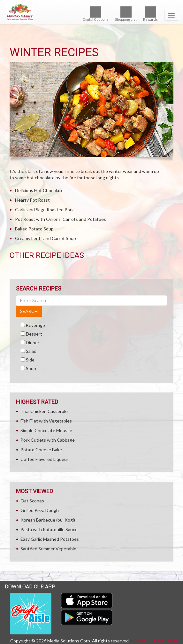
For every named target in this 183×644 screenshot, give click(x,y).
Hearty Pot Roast (32, 200)
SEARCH (29, 311)
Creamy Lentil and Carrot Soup (46, 238)
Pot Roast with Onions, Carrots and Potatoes (61, 219)
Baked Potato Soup (34, 229)
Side (30, 360)
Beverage (35, 325)
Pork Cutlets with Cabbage (48, 440)
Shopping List (126, 14)
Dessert (34, 334)
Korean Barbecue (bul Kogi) (48, 520)
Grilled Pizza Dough (40, 510)
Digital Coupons (96, 14)
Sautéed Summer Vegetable (48, 549)
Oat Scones (32, 501)
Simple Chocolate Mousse (46, 430)
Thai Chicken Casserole (44, 411)
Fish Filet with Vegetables (46, 421)
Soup (31, 368)
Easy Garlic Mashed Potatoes (50, 539)
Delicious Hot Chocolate (39, 190)
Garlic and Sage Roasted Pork (44, 209)
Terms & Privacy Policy (156, 641)
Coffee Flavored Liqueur (44, 459)
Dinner (33, 342)
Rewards (150, 14)
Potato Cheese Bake (41, 450)
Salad (31, 351)
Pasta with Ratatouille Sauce (49, 529)
